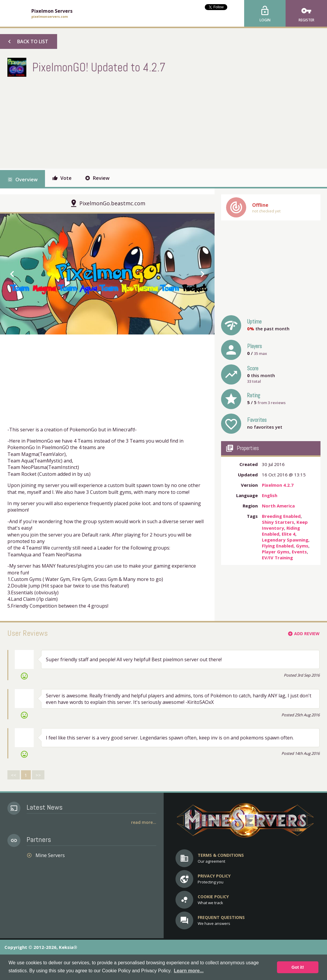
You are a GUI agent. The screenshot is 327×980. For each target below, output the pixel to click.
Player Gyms (276, 552)
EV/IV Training (277, 558)
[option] (107, 274)
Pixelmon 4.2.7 (278, 485)
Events (299, 552)
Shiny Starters (278, 522)
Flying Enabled (278, 546)
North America (278, 506)
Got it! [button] (298, 967)
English (270, 495)
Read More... (144, 822)
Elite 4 (289, 534)
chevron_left (12, 274)
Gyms (302, 546)
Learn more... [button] (189, 971)
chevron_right (202, 274)
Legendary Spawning (285, 540)
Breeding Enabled (281, 516)
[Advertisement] (115, 121)
